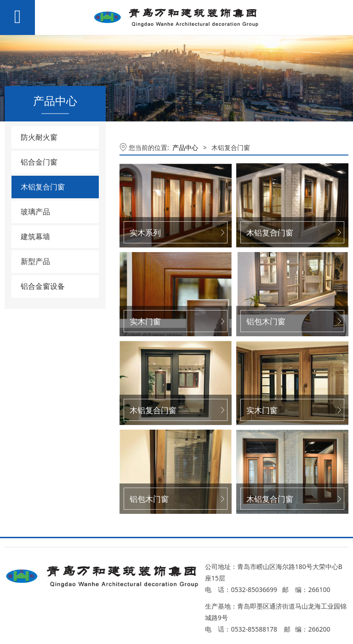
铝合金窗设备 (43, 286)
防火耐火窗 (39, 137)
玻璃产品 (35, 212)
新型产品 (35, 261)
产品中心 (185, 147)
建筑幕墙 (35, 236)
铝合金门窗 (39, 162)
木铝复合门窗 (43, 187)
